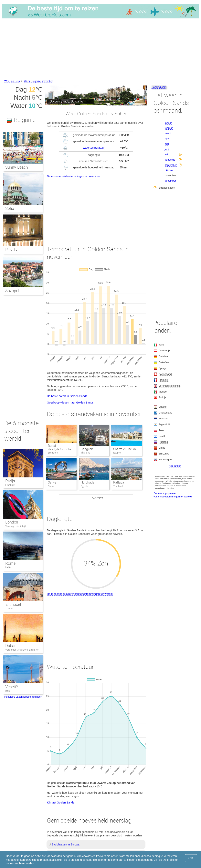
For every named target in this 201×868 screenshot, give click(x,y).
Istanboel (13, 604)
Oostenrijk (164, 350)
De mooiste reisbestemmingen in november (73, 176)
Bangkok (87, 449)
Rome (10, 563)
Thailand (164, 419)
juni (167, 149)
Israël (162, 436)
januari (169, 123)
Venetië (11, 687)
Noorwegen (165, 459)
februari (169, 128)
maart (168, 133)
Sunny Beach (17, 167)
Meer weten (27, 863)
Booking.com (159, 87)
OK (191, 858)
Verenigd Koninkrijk (16, 526)
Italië (8, 567)
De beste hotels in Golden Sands (67, 396)
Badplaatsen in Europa (66, 844)
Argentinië (164, 424)
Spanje (163, 368)
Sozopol (12, 291)
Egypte (163, 407)
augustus (170, 160)
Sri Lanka (164, 454)
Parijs (10, 481)
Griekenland (165, 413)
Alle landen (175, 466)
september (171, 165)
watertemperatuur (94, 148)
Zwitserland (165, 374)
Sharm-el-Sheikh (125, 449)
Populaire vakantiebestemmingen (23, 697)
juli (166, 154)
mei (167, 144)
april (167, 139)
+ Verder (96, 498)
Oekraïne (164, 362)
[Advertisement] (100, 50)
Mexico (163, 392)
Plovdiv (11, 250)
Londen (12, 522)
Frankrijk (10, 485)
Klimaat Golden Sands (61, 803)
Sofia (10, 208)
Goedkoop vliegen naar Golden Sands (70, 403)
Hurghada (88, 482)
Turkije (9, 609)
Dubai (52, 446)
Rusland (163, 442)
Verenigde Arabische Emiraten (22, 650)
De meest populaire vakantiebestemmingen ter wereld (80, 594)
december (170, 181)
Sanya (52, 482)
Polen (162, 430)
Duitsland (164, 356)
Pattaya (119, 482)
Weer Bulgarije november (38, 81)
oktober (169, 170)
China (162, 448)
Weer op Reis (12, 81)
